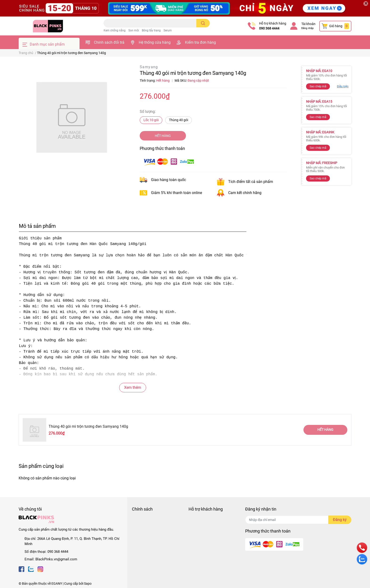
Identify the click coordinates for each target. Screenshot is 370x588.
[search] (203, 23)
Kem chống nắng (115, 30)
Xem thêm (133, 387)
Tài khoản (308, 24)
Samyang (149, 67)
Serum (168, 30)
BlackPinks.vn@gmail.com (56, 559)
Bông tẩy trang (151, 30)
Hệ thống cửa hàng (155, 42)
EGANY (57, 584)
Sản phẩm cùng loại (41, 466)
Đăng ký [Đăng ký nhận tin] (340, 520)
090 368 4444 (269, 28)
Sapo (88, 584)
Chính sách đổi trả (109, 42)
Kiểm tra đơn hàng (200, 42)
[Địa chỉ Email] (298, 520)
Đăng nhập (307, 28)
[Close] (366, 4)
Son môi (134, 30)
